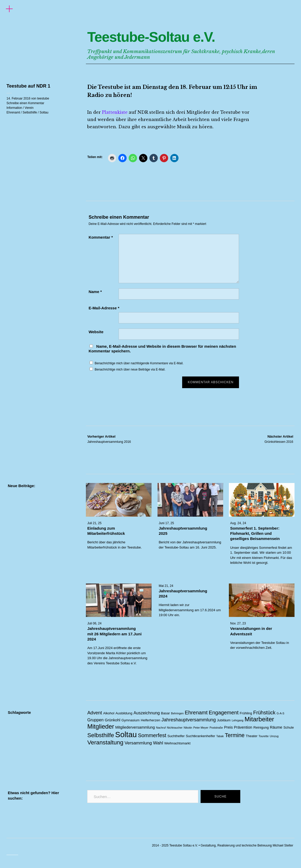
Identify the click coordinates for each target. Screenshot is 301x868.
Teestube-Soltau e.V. (172, 35)
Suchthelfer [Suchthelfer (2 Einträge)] (176, 736)
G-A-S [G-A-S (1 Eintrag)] (281, 713)
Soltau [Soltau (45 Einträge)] (126, 734)
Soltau (44, 112)
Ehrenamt (13, 112)
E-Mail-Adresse (104, 308)
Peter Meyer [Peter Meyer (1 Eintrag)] (201, 728)
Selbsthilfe (30, 112)
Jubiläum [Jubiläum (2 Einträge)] (224, 720)
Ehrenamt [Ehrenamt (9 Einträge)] (196, 713)
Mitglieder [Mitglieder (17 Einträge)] (101, 726)
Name (95, 292)
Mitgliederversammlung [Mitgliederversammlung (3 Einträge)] (135, 727)
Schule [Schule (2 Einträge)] (289, 727)
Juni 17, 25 (166, 523)
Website (96, 332)
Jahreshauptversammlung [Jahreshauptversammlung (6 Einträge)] (189, 720)
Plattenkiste (115, 112)
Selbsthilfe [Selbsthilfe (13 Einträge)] (101, 735)
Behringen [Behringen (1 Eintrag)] (177, 713)
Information (14, 108)
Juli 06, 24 (94, 624)
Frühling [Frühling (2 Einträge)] (246, 713)
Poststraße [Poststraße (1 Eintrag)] (216, 728)
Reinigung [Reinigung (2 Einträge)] (261, 727)
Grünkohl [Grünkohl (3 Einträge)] (113, 720)
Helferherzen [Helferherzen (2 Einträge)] (151, 720)
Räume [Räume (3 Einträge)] (276, 727)
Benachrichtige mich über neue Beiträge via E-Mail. (130, 369)
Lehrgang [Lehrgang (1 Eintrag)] (238, 720)
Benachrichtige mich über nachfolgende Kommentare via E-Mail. (139, 363)
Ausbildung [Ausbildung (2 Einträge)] (124, 713)
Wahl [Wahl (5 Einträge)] (158, 743)
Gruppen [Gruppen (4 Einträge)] (95, 720)
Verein (29, 108)
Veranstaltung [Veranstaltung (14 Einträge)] (105, 742)
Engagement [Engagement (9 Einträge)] (224, 713)
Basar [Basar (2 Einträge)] (165, 713)
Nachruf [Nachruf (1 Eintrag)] (161, 728)
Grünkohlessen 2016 (279, 439)
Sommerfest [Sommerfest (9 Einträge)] (152, 735)
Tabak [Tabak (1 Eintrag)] (220, 736)
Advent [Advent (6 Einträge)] (95, 713)
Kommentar (101, 237)
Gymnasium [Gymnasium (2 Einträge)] (131, 720)
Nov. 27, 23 (238, 624)
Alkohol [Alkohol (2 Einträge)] (109, 713)
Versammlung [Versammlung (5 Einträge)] (138, 743)
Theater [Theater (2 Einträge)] (252, 736)
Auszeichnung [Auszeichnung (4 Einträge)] (146, 713)
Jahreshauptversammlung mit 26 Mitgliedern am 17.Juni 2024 (114, 634)
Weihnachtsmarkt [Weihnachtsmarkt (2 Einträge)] (177, 743)
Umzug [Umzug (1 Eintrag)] (274, 736)
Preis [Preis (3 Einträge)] (228, 727)
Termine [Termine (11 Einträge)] (235, 735)
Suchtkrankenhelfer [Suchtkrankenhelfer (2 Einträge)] (200, 736)
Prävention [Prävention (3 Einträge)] (243, 727)
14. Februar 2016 (18, 98)
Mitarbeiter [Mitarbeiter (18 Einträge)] (259, 719)
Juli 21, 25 (94, 523)
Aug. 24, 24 (238, 523)
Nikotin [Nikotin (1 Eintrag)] (188, 728)
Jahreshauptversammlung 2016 (109, 439)
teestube (43, 98)
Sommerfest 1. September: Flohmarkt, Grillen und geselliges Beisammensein (255, 533)
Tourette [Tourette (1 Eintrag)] (264, 736)
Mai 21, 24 (166, 586)
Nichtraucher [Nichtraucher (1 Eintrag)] (175, 728)
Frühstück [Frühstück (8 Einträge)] (264, 713)
